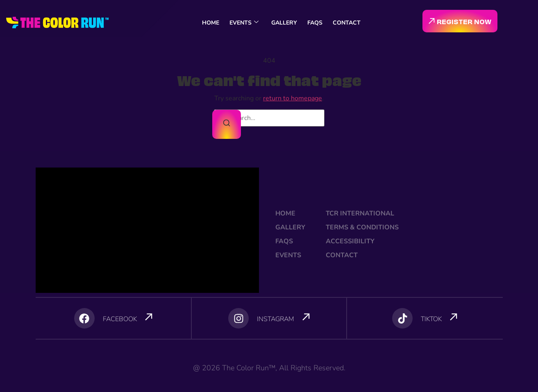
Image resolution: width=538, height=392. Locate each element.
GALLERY (284, 23)
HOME (211, 23)
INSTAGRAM (276, 319)
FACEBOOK (120, 319)
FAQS (315, 23)
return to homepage (293, 98)
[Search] (227, 124)
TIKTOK (431, 319)
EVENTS (244, 23)
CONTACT (347, 23)
